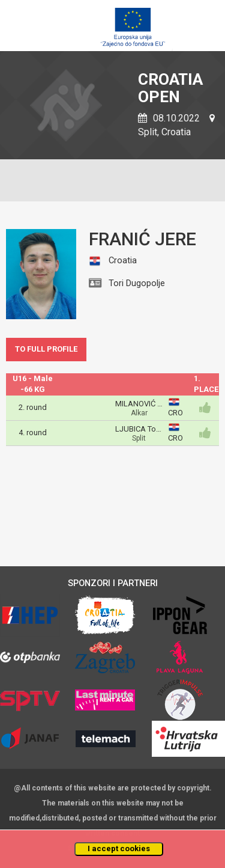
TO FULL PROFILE (46, 349)
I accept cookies (119, 848)
